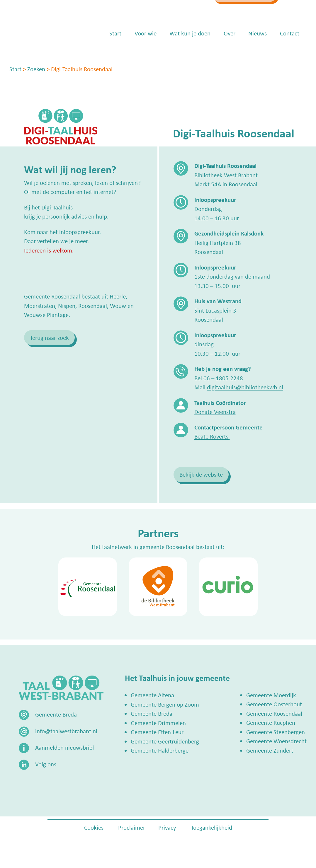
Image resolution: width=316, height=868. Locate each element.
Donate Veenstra (215, 412)
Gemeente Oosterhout (274, 704)
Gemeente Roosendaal (274, 713)
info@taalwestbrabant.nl (173, 11)
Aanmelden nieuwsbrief (65, 747)
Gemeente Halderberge (160, 750)
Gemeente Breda (152, 713)
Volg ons (46, 764)
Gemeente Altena (152, 695)
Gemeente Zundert (270, 750)
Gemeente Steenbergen (276, 732)
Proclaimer (132, 827)
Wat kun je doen (190, 50)
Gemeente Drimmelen (158, 723)
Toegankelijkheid (211, 827)
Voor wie (146, 50)
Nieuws (258, 50)
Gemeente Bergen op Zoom (165, 704)
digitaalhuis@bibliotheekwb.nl (245, 387)
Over (230, 50)
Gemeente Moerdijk (271, 695)
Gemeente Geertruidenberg (165, 741)
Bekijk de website (201, 474)
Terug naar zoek (49, 337)
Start (115, 50)
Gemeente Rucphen (271, 722)
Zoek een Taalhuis (249, 11)
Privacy (167, 827)
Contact (290, 50)
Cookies (94, 827)
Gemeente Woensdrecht (276, 741)
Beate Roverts (212, 436)
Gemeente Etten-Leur (157, 732)
